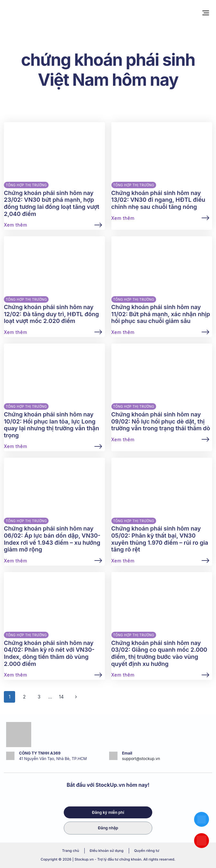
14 (61, 697)
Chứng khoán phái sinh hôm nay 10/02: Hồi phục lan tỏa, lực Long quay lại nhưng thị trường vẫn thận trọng (52, 425)
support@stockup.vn (141, 759)
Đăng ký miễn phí (108, 812)
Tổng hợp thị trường (26, 185)
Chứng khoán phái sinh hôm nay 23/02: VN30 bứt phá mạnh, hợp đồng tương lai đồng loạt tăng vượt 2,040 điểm (52, 203)
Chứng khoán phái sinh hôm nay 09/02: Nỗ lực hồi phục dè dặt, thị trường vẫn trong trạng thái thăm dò (161, 421)
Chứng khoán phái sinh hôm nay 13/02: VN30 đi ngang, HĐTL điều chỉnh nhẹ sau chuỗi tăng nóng (158, 200)
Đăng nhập (108, 828)
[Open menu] (206, 13)
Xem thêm (15, 225)
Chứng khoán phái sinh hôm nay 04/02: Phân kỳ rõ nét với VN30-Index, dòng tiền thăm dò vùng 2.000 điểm (49, 653)
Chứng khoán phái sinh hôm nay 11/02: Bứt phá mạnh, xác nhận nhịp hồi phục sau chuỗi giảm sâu (161, 314)
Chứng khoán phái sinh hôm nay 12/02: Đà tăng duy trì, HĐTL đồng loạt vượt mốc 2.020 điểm (51, 314)
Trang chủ (71, 851)
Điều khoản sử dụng (107, 851)
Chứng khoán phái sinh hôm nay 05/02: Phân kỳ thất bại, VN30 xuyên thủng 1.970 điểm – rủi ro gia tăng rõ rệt (160, 539)
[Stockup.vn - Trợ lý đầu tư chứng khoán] (23, 13)
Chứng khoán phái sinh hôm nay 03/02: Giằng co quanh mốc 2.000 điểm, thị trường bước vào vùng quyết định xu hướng (159, 653)
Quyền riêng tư (147, 851)
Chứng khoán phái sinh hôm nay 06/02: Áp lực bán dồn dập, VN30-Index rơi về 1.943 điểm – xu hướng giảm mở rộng (52, 539)
